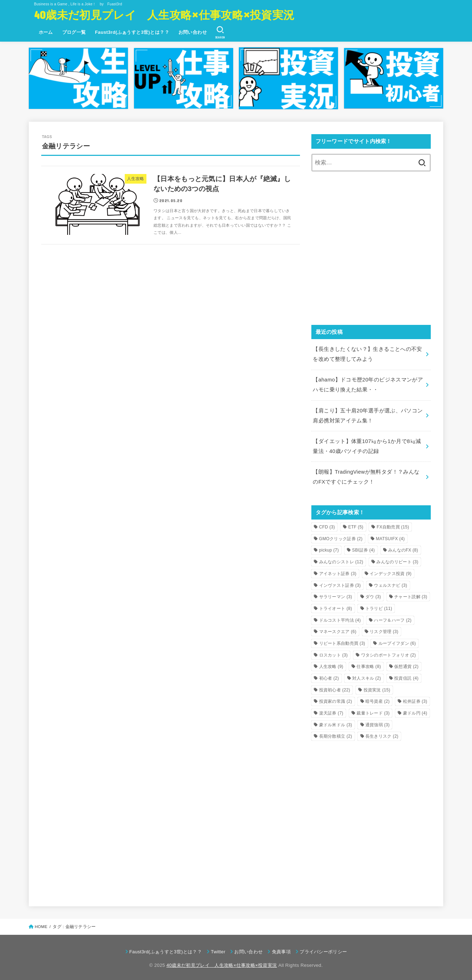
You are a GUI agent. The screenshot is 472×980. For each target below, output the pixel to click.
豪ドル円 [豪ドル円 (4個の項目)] (415, 711)
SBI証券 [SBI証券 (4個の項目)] (364, 548)
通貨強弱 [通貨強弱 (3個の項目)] (377, 723)
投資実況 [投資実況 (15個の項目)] (377, 688)
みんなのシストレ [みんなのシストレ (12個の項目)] (341, 560)
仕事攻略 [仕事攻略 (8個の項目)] (369, 665)
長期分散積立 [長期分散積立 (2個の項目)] (336, 734)
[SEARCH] (220, 32)
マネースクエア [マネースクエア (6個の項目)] (338, 630)
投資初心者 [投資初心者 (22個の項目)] (335, 688)
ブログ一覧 (74, 32)
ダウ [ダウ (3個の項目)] (373, 595)
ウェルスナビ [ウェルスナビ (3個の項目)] (390, 583)
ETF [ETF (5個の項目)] (356, 525)
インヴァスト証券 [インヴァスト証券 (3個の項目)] (340, 583)
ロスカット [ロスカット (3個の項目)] (334, 653)
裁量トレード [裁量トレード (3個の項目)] (373, 711)
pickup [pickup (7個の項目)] (329, 548)
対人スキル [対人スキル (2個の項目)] (367, 676)
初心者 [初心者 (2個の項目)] (329, 676)
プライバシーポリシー (323, 950)
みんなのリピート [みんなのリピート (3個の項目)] (397, 560)
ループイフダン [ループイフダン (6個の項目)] (397, 641)
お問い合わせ (193, 32)
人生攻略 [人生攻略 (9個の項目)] (331, 665)
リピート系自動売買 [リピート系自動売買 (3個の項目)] (342, 641)
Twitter (218, 950)
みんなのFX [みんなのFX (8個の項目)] (403, 548)
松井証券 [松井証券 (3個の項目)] (415, 700)
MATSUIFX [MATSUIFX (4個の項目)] (390, 537)
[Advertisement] (371, 253)
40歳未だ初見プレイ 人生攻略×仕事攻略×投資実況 (164, 14)
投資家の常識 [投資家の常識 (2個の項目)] (336, 700)
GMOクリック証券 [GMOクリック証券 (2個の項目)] (341, 537)
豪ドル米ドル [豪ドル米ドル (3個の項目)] (336, 723)
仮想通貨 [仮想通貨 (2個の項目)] (406, 665)
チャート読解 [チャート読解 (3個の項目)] (411, 595)
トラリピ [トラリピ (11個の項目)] (379, 606)
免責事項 (281, 950)
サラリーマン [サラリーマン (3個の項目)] (336, 595)
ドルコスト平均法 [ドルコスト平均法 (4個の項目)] (340, 618)
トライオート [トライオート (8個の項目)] (336, 606)
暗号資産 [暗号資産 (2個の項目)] (377, 700)
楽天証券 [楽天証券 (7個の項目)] (331, 711)
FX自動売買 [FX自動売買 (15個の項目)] (393, 525)
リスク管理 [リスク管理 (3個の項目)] (384, 630)
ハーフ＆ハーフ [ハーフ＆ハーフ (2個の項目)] (393, 618)
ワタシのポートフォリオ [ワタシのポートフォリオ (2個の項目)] (389, 653)
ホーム (46, 32)
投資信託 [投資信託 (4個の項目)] (406, 676)
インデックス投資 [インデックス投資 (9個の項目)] (391, 571)
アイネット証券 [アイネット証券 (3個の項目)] (338, 571)
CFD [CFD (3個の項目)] (327, 525)
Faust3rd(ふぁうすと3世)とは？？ (132, 32)
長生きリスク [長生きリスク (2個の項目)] (382, 734)
